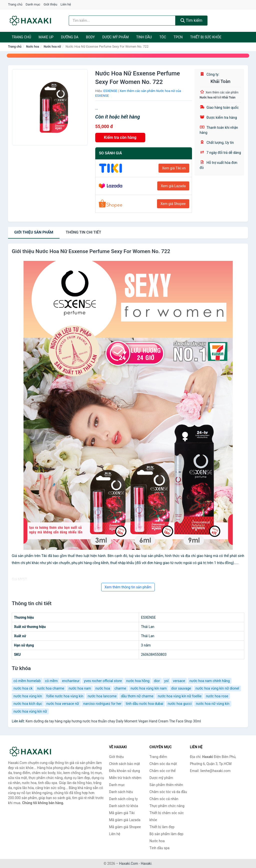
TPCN (178, 37)
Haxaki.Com (129, 863)
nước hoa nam (80, 688)
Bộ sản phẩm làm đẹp (166, 834)
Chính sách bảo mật (124, 764)
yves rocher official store (103, 681)
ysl (166, 681)
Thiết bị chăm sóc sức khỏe (167, 816)
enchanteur (71, 681)
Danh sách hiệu (121, 792)
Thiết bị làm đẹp (162, 827)
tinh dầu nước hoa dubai (144, 704)
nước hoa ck (23, 688)
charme (120, 688)
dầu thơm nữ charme (137, 696)
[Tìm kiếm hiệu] (122, 21)
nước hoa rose (217, 696)
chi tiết (83, 232)
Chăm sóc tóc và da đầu (168, 792)
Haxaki (146, 863)
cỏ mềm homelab (27, 681)
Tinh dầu (144, 37)
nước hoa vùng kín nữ (30, 711)
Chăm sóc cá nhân (164, 799)
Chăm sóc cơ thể (163, 771)
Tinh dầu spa (159, 848)
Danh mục (33, 4)
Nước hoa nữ (52, 47)
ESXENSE (110, 91)
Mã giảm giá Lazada (125, 820)
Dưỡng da (70, 37)
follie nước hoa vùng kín (65, 696)
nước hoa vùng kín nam (149, 688)
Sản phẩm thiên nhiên (166, 785)
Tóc (163, 37)
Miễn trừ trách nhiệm (125, 778)
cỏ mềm (51, 681)
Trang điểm (158, 757)
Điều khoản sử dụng (124, 771)
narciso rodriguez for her (102, 704)
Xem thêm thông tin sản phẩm (128, 587)
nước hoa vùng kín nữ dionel (217, 688)
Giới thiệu (50, 4)
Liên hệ (66, 4)
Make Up (46, 37)
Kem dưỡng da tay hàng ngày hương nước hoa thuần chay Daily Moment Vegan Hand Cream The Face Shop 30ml (113, 721)
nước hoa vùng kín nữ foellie (180, 696)
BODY (90, 37)
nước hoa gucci (180, 704)
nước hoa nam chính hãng (210, 681)
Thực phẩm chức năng (167, 806)
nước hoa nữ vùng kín (213, 704)
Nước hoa (32, 47)
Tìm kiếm (191, 20)
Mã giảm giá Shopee (125, 827)
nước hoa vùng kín (28, 696)
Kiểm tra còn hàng (120, 137)
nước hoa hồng (138, 681)
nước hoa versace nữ (62, 704)
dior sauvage (181, 688)
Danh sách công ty (123, 799)
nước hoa (103, 688)
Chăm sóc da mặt (163, 764)
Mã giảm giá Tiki (122, 813)
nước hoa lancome (102, 696)
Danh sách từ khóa (123, 806)
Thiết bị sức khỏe (206, 37)
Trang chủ (15, 4)
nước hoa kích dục (28, 704)
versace (179, 681)
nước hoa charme (51, 688)
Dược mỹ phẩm (115, 37)
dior (157, 681)
